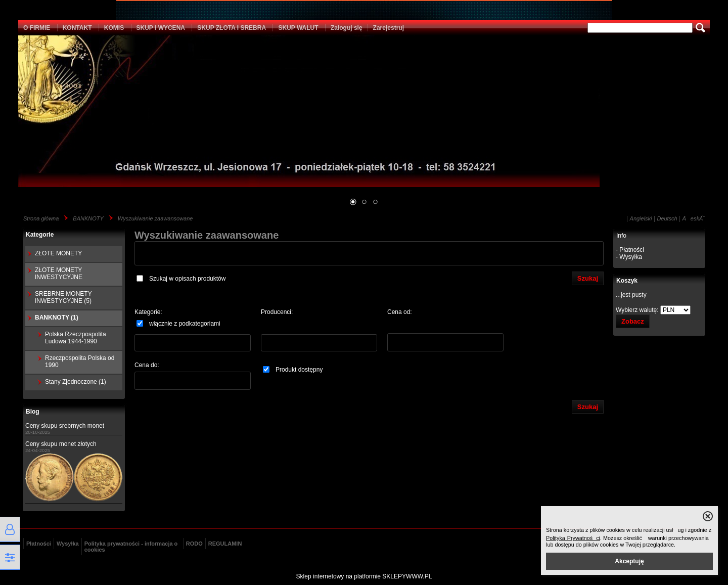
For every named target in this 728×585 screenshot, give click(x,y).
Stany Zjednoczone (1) (76, 382)
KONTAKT (77, 28)
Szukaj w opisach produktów (181, 279)
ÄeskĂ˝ (694, 218)
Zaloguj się (347, 28)
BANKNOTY (88, 218)
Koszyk (627, 281)
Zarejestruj (389, 28)
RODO (194, 544)
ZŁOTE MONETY (58, 253)
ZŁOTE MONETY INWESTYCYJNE (59, 274)
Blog (33, 412)
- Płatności (630, 250)
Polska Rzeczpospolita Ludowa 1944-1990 (76, 338)
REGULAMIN (225, 544)
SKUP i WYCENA (161, 28)
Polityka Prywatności (573, 538)
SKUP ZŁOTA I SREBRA (232, 28)
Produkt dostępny (293, 370)
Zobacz (633, 321)
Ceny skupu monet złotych (61, 444)
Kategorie (40, 235)
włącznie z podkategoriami (178, 324)
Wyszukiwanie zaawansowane (155, 218)
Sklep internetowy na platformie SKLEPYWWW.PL (364, 576)
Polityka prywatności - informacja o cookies (131, 547)
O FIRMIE (37, 28)
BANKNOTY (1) (57, 318)
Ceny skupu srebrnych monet (65, 426)
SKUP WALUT (298, 28)
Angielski (641, 218)
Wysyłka (68, 544)
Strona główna (41, 218)
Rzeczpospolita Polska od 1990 (80, 362)
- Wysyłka (629, 257)
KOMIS (114, 28)
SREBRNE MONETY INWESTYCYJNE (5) (63, 297)
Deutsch (667, 218)
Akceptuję (629, 561)
